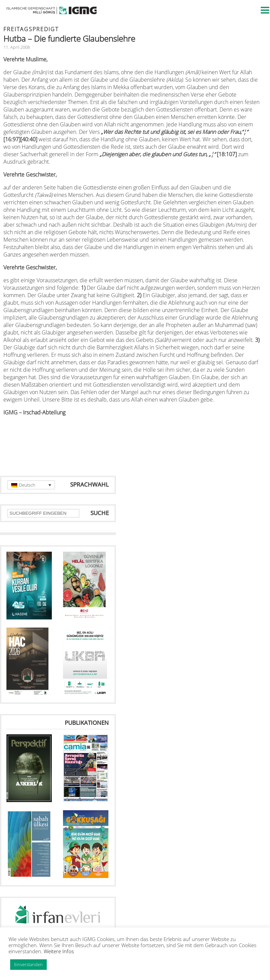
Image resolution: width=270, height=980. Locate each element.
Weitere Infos (59, 951)
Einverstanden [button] (28, 964)
